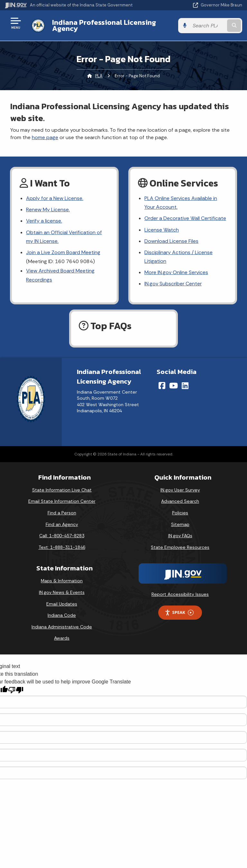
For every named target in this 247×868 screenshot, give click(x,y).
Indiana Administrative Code (62, 627)
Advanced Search (180, 501)
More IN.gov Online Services (176, 272)
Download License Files (171, 241)
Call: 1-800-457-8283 (62, 536)
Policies (180, 513)
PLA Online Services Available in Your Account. (181, 203)
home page (45, 137)
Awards (62, 638)
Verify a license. (44, 221)
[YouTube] (174, 386)
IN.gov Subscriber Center (173, 284)
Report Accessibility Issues (180, 594)
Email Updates (62, 604)
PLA (99, 76)
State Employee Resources (180, 547)
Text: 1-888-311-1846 (62, 547)
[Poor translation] (16, 690)
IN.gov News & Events (62, 592)
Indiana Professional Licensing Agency (104, 25)
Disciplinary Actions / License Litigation (178, 257)
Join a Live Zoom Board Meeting (63, 252)
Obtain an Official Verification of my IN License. (64, 237)
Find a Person (62, 513)
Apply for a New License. (55, 198)
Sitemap (180, 524)
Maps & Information (62, 581)
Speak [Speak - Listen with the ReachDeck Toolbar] (179, 612)
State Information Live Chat (62, 490)
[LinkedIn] (185, 386)
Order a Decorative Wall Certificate (185, 218)
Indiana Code (62, 615)
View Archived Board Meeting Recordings (60, 275)
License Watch (162, 230)
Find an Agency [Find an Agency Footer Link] (62, 524)
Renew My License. (48, 210)
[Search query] (208, 26)
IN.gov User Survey (180, 490)
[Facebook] (162, 386)
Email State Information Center (62, 501)
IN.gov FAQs (180, 536)
